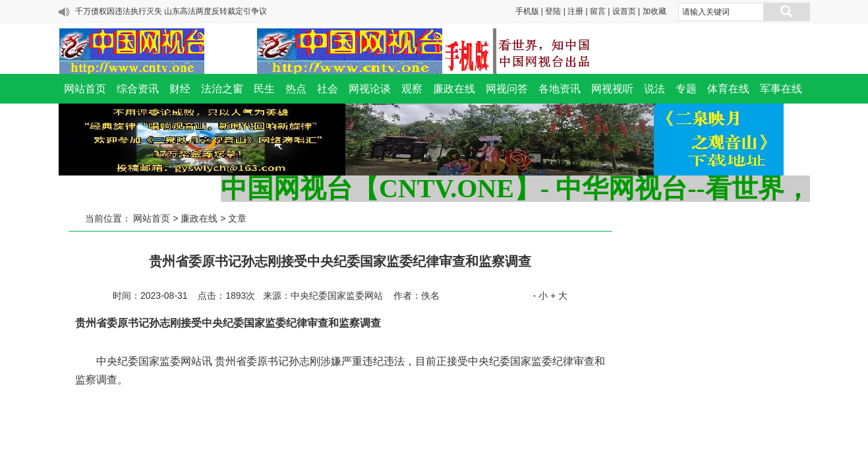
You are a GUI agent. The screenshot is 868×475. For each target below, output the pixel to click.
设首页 (624, 11)
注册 (575, 11)
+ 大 (559, 296)
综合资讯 (138, 89)
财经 (180, 89)
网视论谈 (370, 89)
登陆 (553, 11)
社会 (328, 89)
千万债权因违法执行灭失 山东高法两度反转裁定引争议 (171, 11)
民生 (264, 89)
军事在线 (781, 89)
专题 (686, 89)
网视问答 (507, 89)
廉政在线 (454, 89)
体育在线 (728, 89)
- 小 (540, 296)
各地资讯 (560, 89)
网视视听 (612, 89)
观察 (412, 89)
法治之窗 (222, 89)
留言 (598, 11)
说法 (654, 89)
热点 (296, 89)
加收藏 (654, 11)
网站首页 (85, 89)
